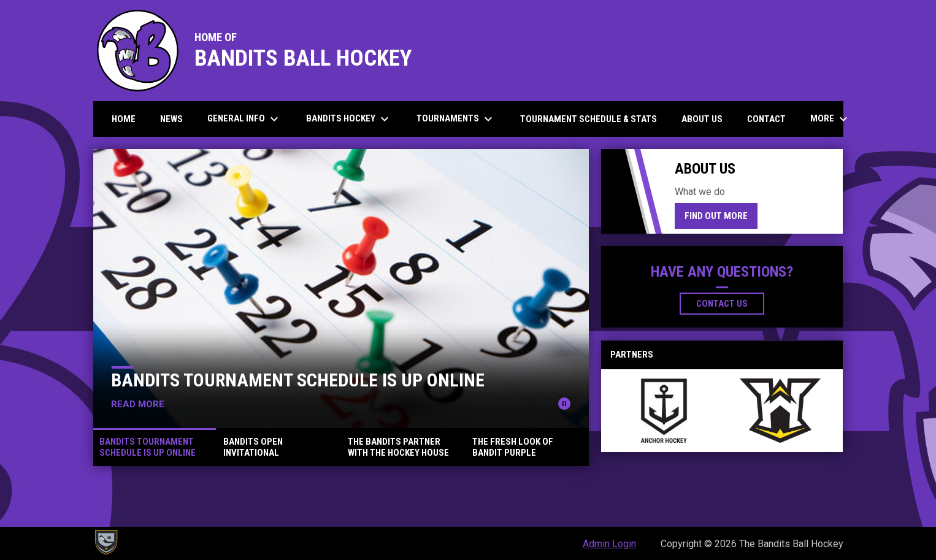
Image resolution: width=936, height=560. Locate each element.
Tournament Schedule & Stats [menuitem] (589, 119)
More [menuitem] (831, 119)
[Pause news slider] (564, 404)
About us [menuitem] (702, 119)
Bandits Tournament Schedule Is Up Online (298, 380)
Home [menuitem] (124, 119)
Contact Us (722, 304)
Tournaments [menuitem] (456, 119)
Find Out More (716, 216)
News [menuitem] (171, 119)
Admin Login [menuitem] (609, 544)
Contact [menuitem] (766, 119)
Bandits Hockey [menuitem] (349, 119)
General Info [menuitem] (244, 119)
